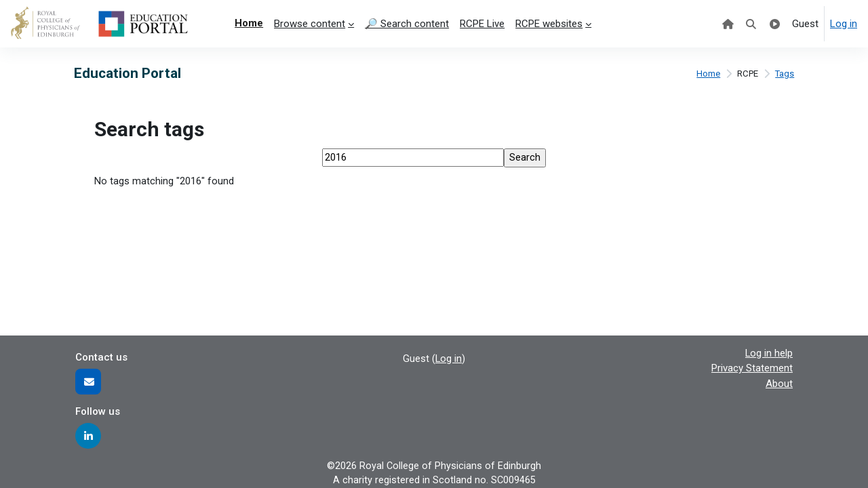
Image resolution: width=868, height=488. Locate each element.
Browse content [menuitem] (310, 24)
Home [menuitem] (249, 23)
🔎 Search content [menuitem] (407, 24)
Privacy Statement (752, 367)
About (779, 382)
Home (706, 74)
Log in (844, 24)
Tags (784, 74)
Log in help (769, 352)
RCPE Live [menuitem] (482, 24)
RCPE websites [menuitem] (549, 24)
